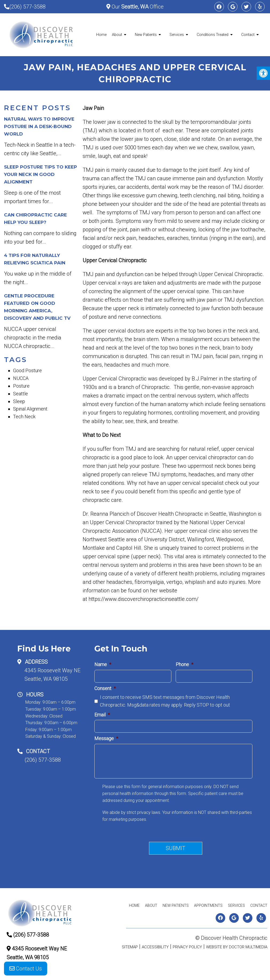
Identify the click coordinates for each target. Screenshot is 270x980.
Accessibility (155, 947)
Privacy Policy (187, 947)
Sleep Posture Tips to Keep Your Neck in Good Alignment (41, 174)
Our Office (137, 7)
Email (102, 715)
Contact (248, 35)
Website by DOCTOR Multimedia (237, 947)
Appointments (208, 905)
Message (106, 738)
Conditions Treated (213, 35)
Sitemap (130, 947)
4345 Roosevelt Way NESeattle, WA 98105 (53, 675)
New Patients (146, 35)
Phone (184, 664)
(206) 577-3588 (27, 7)
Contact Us (26, 969)
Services (177, 35)
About (117, 35)
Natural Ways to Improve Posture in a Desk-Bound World (39, 126)
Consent (105, 688)
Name (103, 664)
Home (101, 35)
